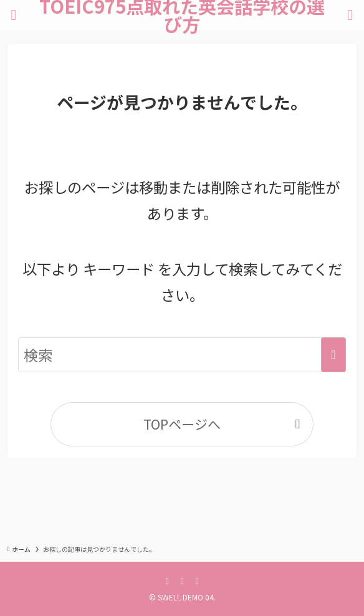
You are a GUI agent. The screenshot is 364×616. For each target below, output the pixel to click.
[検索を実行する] (333, 355)
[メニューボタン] (14, 15)
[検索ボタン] (350, 15)
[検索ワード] (182, 355)
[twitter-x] (182, 580)
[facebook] (167, 580)
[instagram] (197, 580)
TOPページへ (182, 424)
